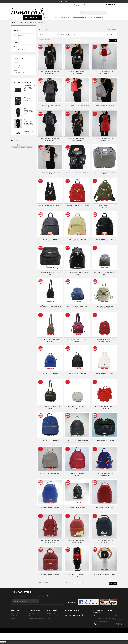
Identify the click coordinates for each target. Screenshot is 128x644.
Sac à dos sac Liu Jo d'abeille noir (50, 306)
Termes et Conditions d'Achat (37, 618)
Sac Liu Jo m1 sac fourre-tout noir (50, 206)
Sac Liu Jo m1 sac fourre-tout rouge (77, 206)
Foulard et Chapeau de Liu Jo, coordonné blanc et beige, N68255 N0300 (29, 197)
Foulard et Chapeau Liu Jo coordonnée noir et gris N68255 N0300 (29, 185)
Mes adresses (50, 620)
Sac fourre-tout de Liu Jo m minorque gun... (50, 240)
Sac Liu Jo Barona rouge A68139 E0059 (77, 105)
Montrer (62, 34)
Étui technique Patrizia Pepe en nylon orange (104, 408)
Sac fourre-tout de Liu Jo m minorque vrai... (104, 374)
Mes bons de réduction (53, 625)
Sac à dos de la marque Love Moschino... (104, 542)
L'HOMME (54, 17)
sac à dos (15, 224)
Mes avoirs (50, 618)
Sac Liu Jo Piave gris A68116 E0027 (104, 105)
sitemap (31, 625)
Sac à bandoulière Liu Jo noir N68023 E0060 (29, 139)
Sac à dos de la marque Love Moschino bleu (104, 475)
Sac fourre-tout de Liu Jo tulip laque (77, 575)
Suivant (86, 40)
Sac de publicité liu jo (32, 17)
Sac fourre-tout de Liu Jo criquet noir (77, 274)
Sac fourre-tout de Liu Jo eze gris (50, 474)
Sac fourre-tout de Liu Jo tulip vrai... (77, 408)
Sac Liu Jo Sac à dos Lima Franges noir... (50, 106)
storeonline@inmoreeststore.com (102, 636)
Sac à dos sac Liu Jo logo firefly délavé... (104, 274)
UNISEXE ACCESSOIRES (79, 17)
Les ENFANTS (65, 17)
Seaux (15, 56)
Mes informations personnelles (55, 623)
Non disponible (19, 81)
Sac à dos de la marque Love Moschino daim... (104, 72)
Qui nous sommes (34, 620)
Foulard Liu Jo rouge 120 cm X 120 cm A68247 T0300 (29, 162)
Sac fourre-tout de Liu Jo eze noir (77, 440)
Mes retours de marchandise (54, 616)
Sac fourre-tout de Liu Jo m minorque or (77, 240)
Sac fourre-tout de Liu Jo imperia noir (50, 274)
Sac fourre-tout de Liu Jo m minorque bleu (50, 374)
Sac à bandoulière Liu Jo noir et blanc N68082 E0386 (29, 150)
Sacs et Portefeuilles (29, 22)
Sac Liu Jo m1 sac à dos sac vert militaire (104, 206)
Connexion (111, 5)
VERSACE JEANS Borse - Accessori (25, 100)
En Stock (18, 84)
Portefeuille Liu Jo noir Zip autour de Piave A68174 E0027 (29, 116)
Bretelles (16, 43)
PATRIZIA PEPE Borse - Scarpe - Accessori (24, 96)
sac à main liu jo (24, 224)
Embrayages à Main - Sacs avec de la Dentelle (23, 65)
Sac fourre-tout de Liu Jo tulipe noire (50, 408)
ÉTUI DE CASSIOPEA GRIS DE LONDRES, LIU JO (104, 173)
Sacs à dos (17, 39)
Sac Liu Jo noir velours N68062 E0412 (29, 127)
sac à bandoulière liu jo (19, 221)
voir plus (122, 638)
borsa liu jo (15, 218)
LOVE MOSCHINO (20, 92)
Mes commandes (51, 614)
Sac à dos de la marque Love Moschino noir (77, 508)
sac (21, 218)
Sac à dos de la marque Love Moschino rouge (104, 508)
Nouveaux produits (23, 110)
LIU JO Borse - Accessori (22, 89)
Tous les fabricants (96, 17)
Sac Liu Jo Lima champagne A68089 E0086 (50, 173)
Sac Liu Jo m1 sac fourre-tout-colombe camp (104, 307)
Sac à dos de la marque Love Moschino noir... (50, 72)
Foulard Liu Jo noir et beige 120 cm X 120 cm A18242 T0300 (29, 173)
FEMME (46, 17)
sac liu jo (30, 221)
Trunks (16, 46)
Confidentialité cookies (35, 623)
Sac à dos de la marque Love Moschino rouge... (104, 139)
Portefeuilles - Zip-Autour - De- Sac (22, 51)
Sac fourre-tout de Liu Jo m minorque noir (104, 240)
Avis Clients (119, 620)
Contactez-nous (33, 616)
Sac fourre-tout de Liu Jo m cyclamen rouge (104, 341)
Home (14, 22)
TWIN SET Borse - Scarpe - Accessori (25, 98)
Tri (40, 34)
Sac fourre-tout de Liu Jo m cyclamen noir (50, 441)
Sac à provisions (18, 35)
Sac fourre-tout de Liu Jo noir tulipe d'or (104, 441)
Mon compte (52, 611)
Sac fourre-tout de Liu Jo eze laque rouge (77, 475)
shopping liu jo (16, 226)
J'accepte (3, 642)
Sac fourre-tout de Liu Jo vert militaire (50, 341)
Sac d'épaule (17, 60)
